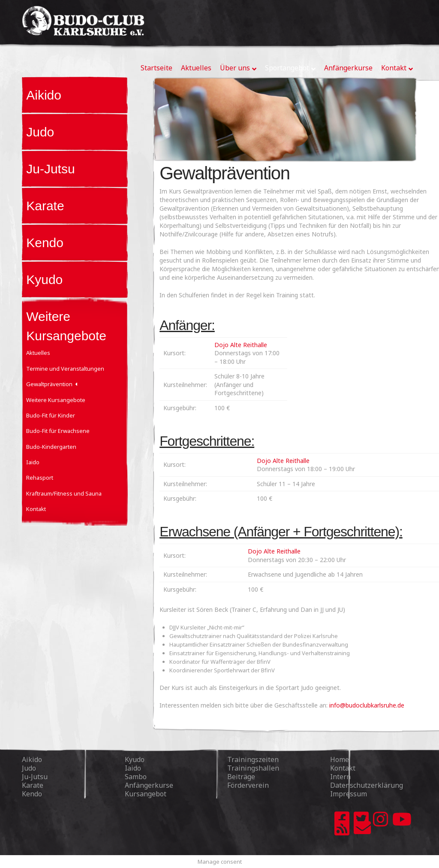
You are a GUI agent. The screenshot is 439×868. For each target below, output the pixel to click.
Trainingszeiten (253, 759)
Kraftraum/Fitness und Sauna (64, 493)
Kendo (45, 243)
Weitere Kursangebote (56, 400)
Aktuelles (38, 353)
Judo (40, 132)
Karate (45, 206)
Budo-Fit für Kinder (51, 415)
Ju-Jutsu (50, 169)
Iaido (33, 462)
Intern (340, 777)
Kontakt (36, 509)
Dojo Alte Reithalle (241, 345)
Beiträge (241, 777)
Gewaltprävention (49, 384)
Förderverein (248, 785)
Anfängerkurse (149, 785)
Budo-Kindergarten (51, 447)
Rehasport (40, 478)
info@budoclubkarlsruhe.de (367, 705)
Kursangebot (146, 794)
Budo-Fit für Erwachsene (58, 431)
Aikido (44, 95)
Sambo (136, 777)
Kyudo (44, 280)
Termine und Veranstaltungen (65, 369)
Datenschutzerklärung (367, 785)
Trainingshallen (253, 768)
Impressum (349, 794)
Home (340, 759)
